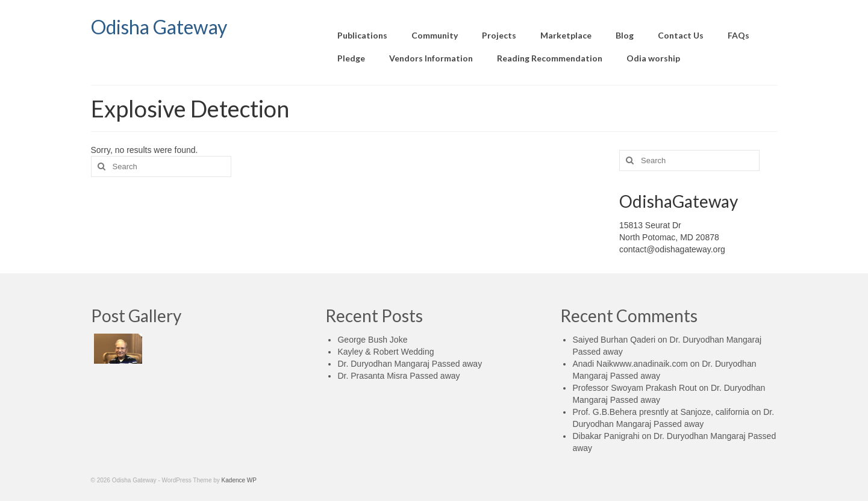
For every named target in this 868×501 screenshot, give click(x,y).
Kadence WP (239, 480)
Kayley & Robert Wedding (386, 352)
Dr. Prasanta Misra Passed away (398, 376)
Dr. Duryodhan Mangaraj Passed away (410, 364)
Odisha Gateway (159, 27)
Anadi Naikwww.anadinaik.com (630, 364)
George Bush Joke (372, 340)
